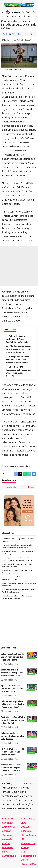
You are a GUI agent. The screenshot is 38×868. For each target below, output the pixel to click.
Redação (8, 40)
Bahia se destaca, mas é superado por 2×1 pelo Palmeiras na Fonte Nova (12, 767)
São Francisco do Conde (28, 843)
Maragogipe (9, 856)
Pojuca (25, 827)
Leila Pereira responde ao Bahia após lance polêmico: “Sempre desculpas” (13, 704)
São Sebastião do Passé (28, 856)
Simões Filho (28, 864)
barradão (13, 466)
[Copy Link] (16, 34)
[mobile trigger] (4, 12)
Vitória (28, 466)
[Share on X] (10, 34)
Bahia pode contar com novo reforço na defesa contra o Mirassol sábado (17, 359)
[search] (23, 12)
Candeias (7, 823)
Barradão (16, 191)
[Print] (19, 34)
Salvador (26, 831)
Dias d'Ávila (9, 827)
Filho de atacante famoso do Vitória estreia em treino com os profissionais (18, 349)
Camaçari (7, 818)
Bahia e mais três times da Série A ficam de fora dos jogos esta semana (12, 657)
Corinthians (27, 138)
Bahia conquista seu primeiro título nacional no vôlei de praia (13, 736)
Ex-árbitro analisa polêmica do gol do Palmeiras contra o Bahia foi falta (13, 720)
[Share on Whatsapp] (13, 34)
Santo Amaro (28, 835)
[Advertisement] (19, 266)
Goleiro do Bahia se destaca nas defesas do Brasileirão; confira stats (17, 339)
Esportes (31, 658)
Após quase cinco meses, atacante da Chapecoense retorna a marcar (12, 688)
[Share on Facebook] (7, 34)
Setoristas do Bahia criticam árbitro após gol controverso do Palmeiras (12, 673)
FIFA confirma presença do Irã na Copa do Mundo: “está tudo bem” (13, 752)
